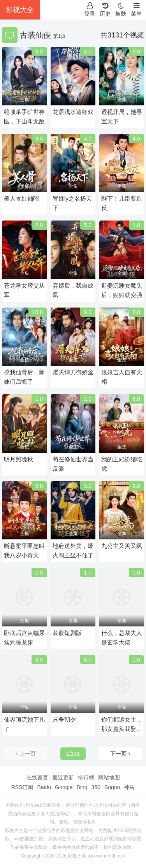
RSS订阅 (22, 787)
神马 (129, 787)
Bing (82, 787)
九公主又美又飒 (122, 546)
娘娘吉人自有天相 (122, 377)
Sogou (112, 787)
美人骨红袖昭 (21, 198)
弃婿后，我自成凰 (73, 290)
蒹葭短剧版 (67, 633)
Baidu (44, 787)
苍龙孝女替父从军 (24, 290)
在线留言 (37, 777)
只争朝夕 (64, 719)
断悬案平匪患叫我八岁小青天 (24, 551)
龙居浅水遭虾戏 (73, 112)
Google (64, 787)
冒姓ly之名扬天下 (72, 203)
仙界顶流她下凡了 (24, 724)
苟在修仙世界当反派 (73, 464)
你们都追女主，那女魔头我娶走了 (122, 725)
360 (96, 787)
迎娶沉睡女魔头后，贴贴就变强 (122, 290)
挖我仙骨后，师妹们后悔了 (24, 377)
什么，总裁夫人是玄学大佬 (122, 638)
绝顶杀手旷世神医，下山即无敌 (24, 117)
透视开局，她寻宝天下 (122, 117)
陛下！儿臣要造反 (122, 203)
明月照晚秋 (18, 459)
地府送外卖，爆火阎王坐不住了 (73, 551)
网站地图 (109, 777)
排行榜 (86, 777)
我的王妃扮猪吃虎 (122, 464)
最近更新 (63, 777)
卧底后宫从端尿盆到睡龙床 (24, 638)
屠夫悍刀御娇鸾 (73, 372)
